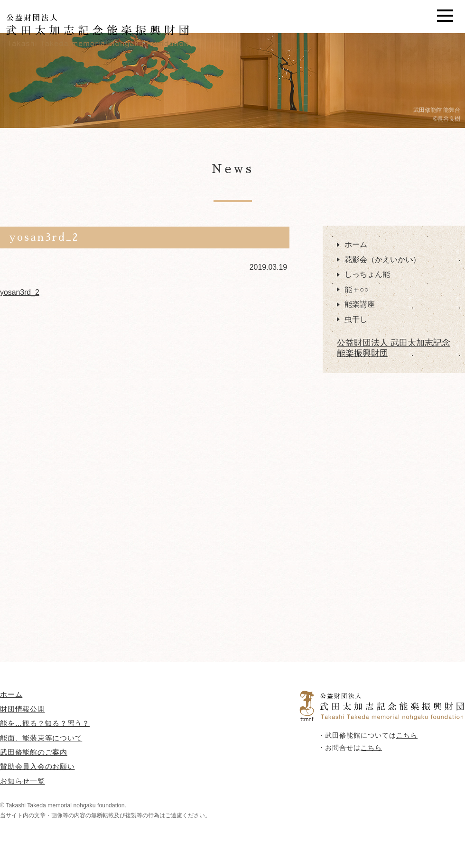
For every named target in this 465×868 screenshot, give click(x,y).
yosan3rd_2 (20, 292)
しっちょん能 (367, 274)
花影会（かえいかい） (382, 260)
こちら (407, 735)
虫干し (356, 319)
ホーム (356, 244)
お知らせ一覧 (23, 781)
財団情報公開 (23, 709)
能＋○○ (357, 289)
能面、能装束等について (41, 738)
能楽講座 (360, 304)
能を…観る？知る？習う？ (45, 723)
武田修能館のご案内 (34, 752)
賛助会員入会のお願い (37, 766)
